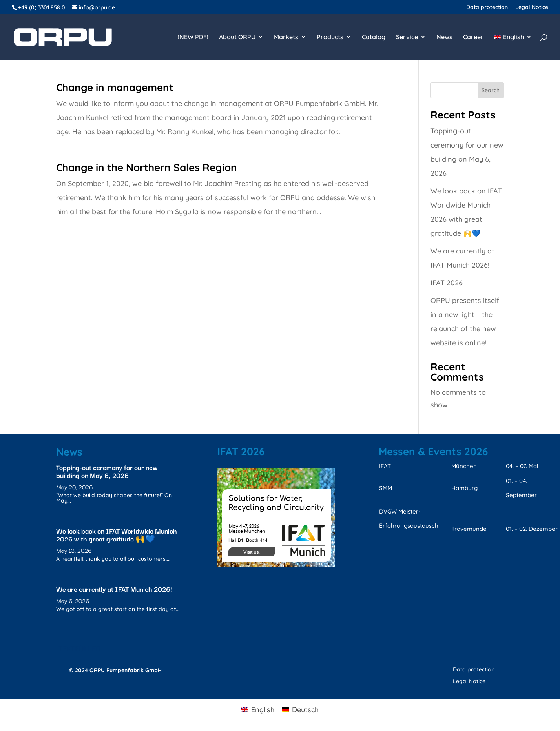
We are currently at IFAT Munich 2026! (114, 589)
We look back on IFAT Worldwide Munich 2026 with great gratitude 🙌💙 (117, 535)
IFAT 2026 (447, 283)
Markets (286, 37)
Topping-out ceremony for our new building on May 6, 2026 (107, 471)
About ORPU (237, 37)
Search (491, 90)
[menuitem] (513, 47)
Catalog (374, 37)
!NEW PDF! (193, 37)
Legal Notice (532, 7)
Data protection (487, 7)
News (444, 37)
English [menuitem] (263, 710)
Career (473, 37)
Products (330, 37)
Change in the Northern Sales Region (147, 167)
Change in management (115, 87)
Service (407, 37)
